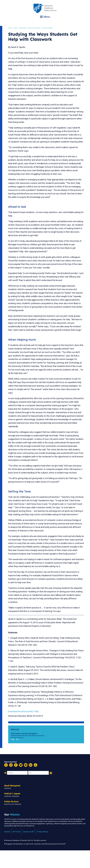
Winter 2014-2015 (50, 28)
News (18, 28)
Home (12, 28)
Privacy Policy (43, 849)
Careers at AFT (29, 849)
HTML (15, 757)
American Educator (37, 28)
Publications (25, 28)
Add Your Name (51, 791)
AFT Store (17, 849)
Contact (7, 849)
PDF (19, 757)
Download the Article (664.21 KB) (25, 729)
